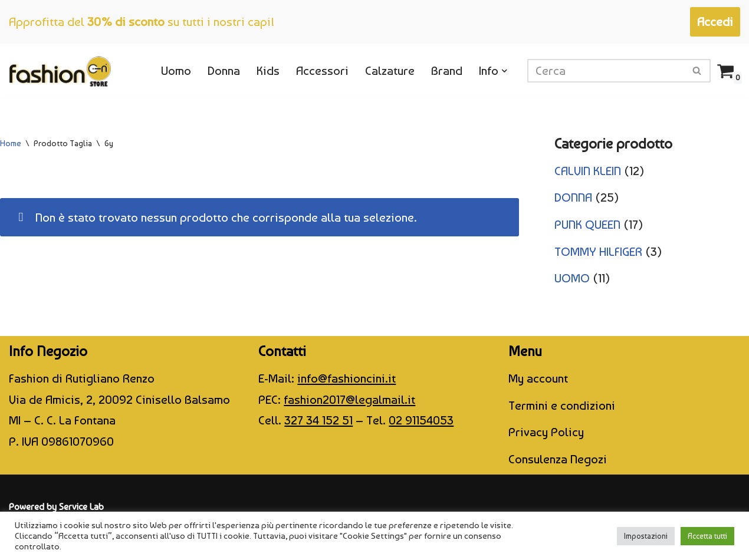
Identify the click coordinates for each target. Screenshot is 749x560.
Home (11, 143)
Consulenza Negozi (558, 459)
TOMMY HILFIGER (598, 251)
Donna (224, 70)
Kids (268, 70)
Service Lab (81, 507)
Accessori (322, 70)
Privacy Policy (546, 432)
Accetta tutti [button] (707, 536)
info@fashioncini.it (346, 378)
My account (538, 378)
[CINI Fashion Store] (60, 71)
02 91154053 (421, 420)
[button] (505, 71)
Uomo (176, 70)
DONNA (573, 197)
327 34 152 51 (318, 420)
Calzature (390, 70)
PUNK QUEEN (587, 224)
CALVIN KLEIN (588, 171)
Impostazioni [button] (646, 536)
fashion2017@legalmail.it (349, 399)
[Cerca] (606, 71)
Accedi (715, 22)
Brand (447, 70)
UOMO (572, 278)
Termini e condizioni (562, 405)
